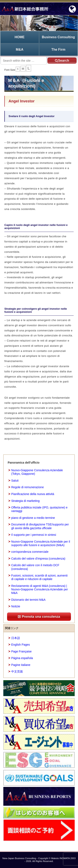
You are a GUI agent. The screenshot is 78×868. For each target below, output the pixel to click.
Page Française (21, 651)
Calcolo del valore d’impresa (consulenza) (38, 559)
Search (62, 61)
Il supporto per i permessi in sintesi (34, 535)
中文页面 (17, 671)
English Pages (21, 645)
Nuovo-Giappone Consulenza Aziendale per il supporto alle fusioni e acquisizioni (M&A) (41, 543)
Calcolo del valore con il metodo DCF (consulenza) (35, 567)
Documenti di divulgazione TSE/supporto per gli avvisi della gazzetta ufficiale (40, 526)
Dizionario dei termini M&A (28, 600)
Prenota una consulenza (39, 617)
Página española (22, 658)
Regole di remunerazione (27, 487)
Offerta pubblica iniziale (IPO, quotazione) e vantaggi (39, 509)
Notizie (16, 606)
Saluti (15, 481)
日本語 (16, 638)
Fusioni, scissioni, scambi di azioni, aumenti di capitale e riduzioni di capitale (39, 577)
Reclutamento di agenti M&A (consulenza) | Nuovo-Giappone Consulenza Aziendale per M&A (40, 589)
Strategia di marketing (25, 501)
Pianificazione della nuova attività (33, 494)
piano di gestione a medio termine (33, 518)
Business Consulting (58, 37)
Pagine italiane (21, 665)
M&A (20, 50)
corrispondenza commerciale (30, 552)
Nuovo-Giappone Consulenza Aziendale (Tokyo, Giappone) (37, 472)
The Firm (58, 50)
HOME (20, 37)
